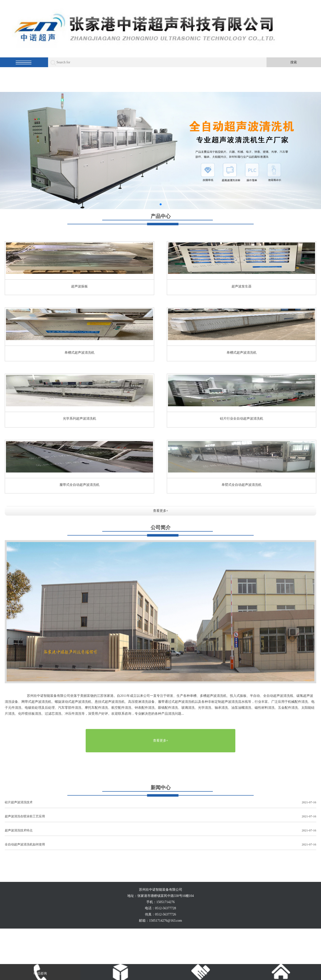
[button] (161, 204)
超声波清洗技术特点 (160, 831)
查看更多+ (161, 511)
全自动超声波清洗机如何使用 (160, 845)
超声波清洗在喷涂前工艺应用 (160, 817)
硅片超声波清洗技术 (160, 802)
